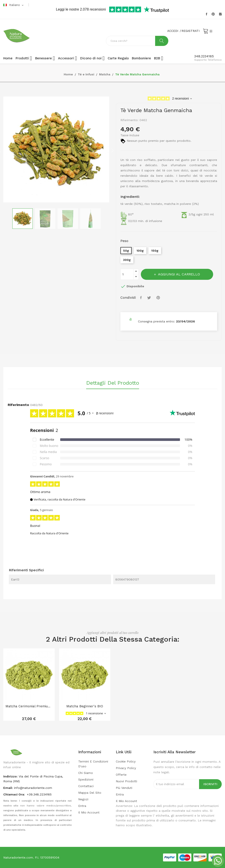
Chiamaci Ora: (15, 794)
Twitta (150, 298)
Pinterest (213, 14)
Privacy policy (126, 768)
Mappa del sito (90, 793)
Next (112, 150)
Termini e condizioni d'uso (93, 764)
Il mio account (89, 812)
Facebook (207, 14)
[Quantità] (127, 274)
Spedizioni (86, 779)
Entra (82, 806)
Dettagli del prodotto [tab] (113, 383)
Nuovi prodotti (126, 781)
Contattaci (86, 786)
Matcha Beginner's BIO (85, 706)
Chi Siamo (86, 773)
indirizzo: (10, 776)
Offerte (121, 775)
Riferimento (18, 405)
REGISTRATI (191, 31)
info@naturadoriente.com (33, 788)
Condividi (142, 298)
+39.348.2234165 (39, 794)
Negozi (83, 799)
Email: (8, 788)
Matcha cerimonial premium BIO (29, 706)
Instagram (220, 14)
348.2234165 (204, 56)
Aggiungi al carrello (179, 274)
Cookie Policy (126, 761)
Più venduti (124, 788)
